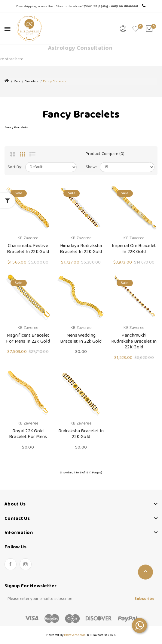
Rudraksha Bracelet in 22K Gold (81, 434)
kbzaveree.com (75, 635)
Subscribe (144, 599)
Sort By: (15, 167)
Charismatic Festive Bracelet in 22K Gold (28, 249)
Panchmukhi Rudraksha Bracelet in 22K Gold (134, 341)
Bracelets (31, 81)
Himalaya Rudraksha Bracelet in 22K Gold (81, 249)
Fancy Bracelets (55, 81)
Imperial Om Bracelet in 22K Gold (134, 249)
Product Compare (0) (105, 154)
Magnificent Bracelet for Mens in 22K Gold (28, 338)
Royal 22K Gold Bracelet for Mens (28, 434)
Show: (91, 167)
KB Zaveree (28, 238)
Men (17, 81)
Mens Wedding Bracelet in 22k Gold (81, 338)
